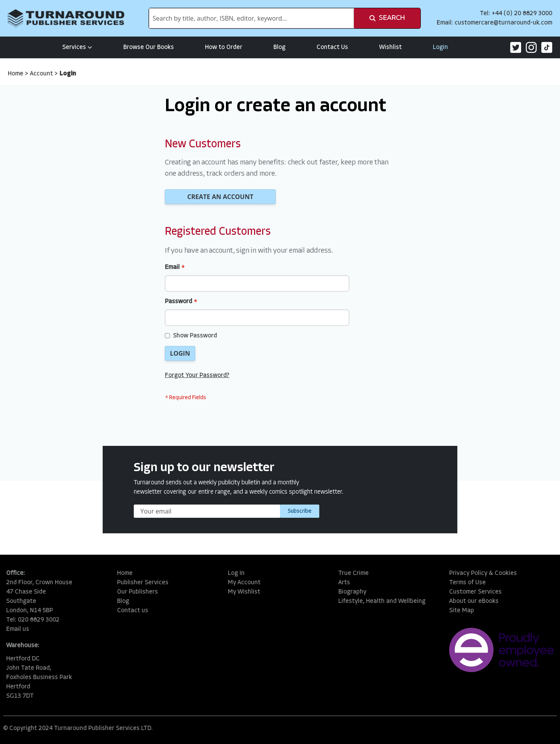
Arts (344, 583)
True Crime (353, 573)
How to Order (224, 47)
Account (42, 74)
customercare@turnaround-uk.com (503, 23)
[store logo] (66, 18)
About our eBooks (474, 601)
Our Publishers (137, 592)
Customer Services (475, 592)
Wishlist (390, 47)
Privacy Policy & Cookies (483, 573)
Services (77, 47)
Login (440, 47)
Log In (236, 573)
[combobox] (251, 18)
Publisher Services (143, 583)
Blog (279, 47)
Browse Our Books (149, 47)
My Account (244, 583)
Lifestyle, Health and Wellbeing (382, 601)
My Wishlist (244, 592)
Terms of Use (467, 583)
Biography (352, 592)
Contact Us (332, 47)
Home (16, 74)
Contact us (133, 611)
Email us (18, 629)
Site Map (462, 611)
